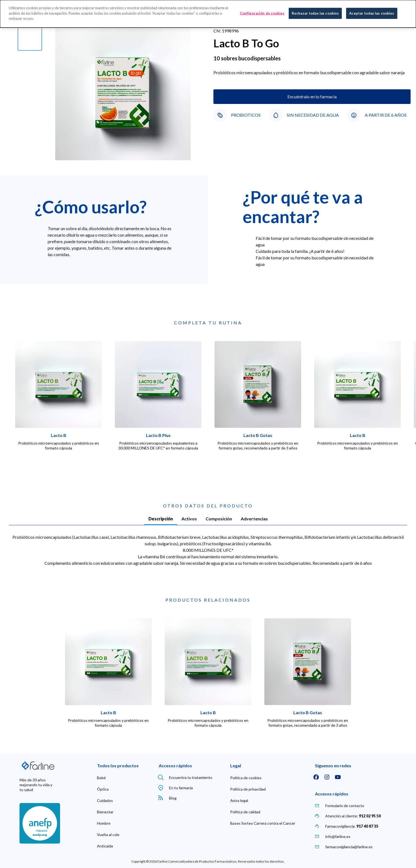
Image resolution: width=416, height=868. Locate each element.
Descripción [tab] (161, 519)
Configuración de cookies (262, 13)
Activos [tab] (189, 519)
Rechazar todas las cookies (315, 13)
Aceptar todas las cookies (372, 13)
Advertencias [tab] (254, 519)
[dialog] (208, 14)
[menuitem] (101, 778)
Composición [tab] (219, 519)
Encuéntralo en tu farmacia (312, 97)
